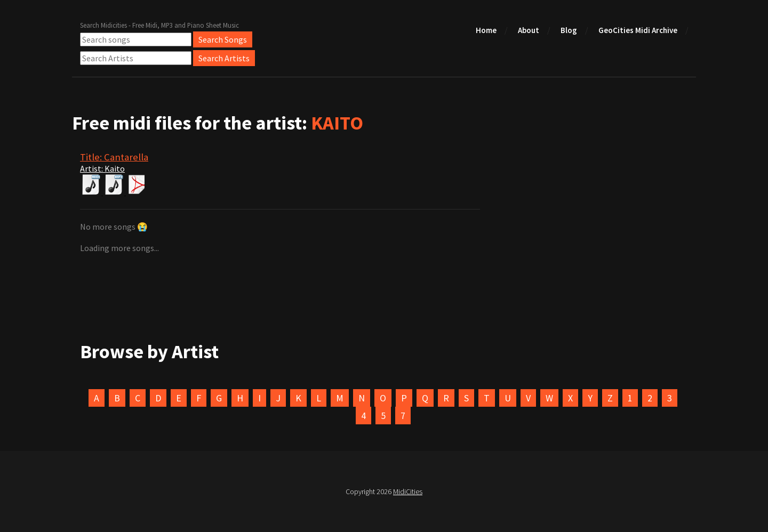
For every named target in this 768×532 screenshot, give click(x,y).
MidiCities (408, 491)
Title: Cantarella (114, 157)
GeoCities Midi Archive (638, 30)
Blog (569, 30)
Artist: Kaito (102, 168)
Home (486, 30)
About (529, 30)
